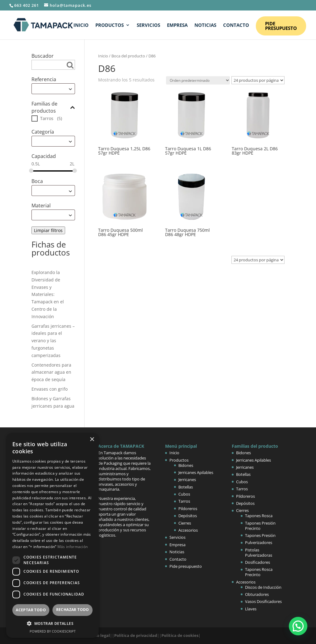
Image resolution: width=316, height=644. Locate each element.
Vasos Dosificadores (263, 601)
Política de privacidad (136, 635)
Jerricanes (187, 480)
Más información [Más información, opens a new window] (73, 547)
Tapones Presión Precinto (260, 526)
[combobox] (53, 89)
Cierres (185, 523)
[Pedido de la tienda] (198, 80)
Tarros (47, 118)
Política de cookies (180, 635)
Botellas (186, 487)
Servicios (148, 25)
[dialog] (52, 535)
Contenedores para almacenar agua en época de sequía (51, 372)
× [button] (92, 440)
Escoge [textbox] (41, 89)
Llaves (251, 609)
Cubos (184, 494)
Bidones (186, 465)
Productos (110, 25)
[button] (298, 626)
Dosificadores (258, 562)
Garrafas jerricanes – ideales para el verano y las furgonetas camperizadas (53, 341)
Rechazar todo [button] (73, 610)
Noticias (205, 25)
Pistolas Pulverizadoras (259, 553)
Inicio (81, 25)
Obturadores (257, 594)
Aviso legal (99, 635)
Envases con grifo (50, 389)
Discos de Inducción (263, 587)
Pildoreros (188, 509)
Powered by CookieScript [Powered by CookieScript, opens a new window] (53, 631)
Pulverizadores (259, 542)
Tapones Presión (260, 535)
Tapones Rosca (259, 516)
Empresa (177, 25)
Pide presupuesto (281, 26)
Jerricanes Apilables (196, 472)
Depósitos (188, 516)
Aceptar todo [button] (31, 610)
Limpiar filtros (48, 230)
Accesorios (188, 530)
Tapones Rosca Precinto (259, 572)
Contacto (236, 25)
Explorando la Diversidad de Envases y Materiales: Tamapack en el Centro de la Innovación (48, 294)
